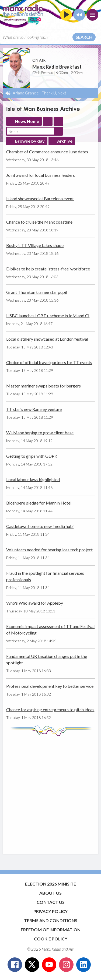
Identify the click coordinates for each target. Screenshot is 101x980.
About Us (50, 893)
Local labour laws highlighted (33, 479)
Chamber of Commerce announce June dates (47, 152)
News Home (27, 121)
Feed (48, 121)
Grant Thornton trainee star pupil (37, 292)
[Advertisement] (50, 792)
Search (84, 37)
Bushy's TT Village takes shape (35, 245)
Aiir (71, 949)
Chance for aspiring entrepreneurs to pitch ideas (50, 709)
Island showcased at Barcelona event (40, 198)
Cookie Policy (51, 939)
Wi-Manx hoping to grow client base (40, 433)
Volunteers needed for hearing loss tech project (49, 550)
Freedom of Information (51, 930)
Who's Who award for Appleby (35, 603)
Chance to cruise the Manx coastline (39, 222)
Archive (65, 141)
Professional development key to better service (50, 686)
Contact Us (51, 902)
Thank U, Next (54, 93)
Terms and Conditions (51, 920)
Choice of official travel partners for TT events (49, 362)
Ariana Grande (26, 93)
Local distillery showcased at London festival (47, 339)
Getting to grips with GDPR (32, 456)
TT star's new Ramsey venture (34, 409)
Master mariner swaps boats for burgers (43, 386)
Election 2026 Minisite (50, 884)
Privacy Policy (50, 911)
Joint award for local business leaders (41, 175)
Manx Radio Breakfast (57, 67)
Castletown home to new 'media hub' (40, 526)
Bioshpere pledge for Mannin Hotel (39, 503)
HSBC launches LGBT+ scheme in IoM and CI (48, 315)
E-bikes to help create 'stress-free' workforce (48, 269)
